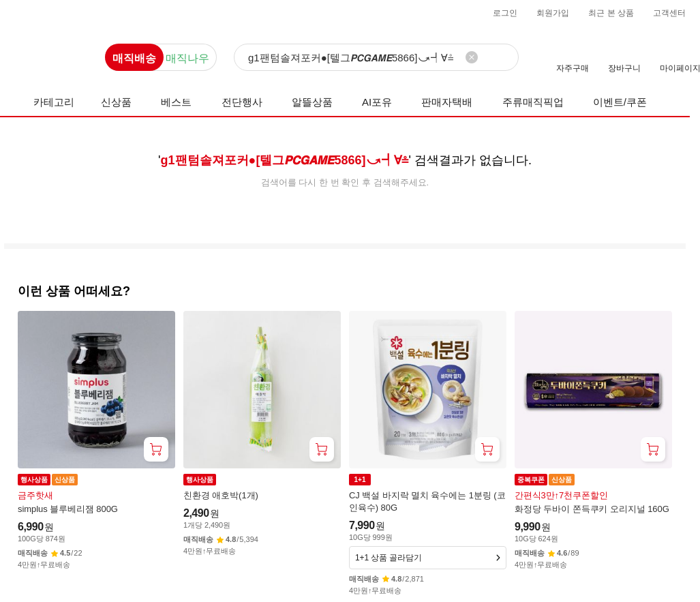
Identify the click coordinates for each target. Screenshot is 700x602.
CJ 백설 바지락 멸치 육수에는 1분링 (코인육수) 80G (427, 501)
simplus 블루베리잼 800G (68, 509)
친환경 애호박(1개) (221, 495)
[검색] (376, 58)
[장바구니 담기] (156, 449)
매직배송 (134, 58)
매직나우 (187, 58)
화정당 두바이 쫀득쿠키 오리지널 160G (592, 509)
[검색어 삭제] (472, 57)
